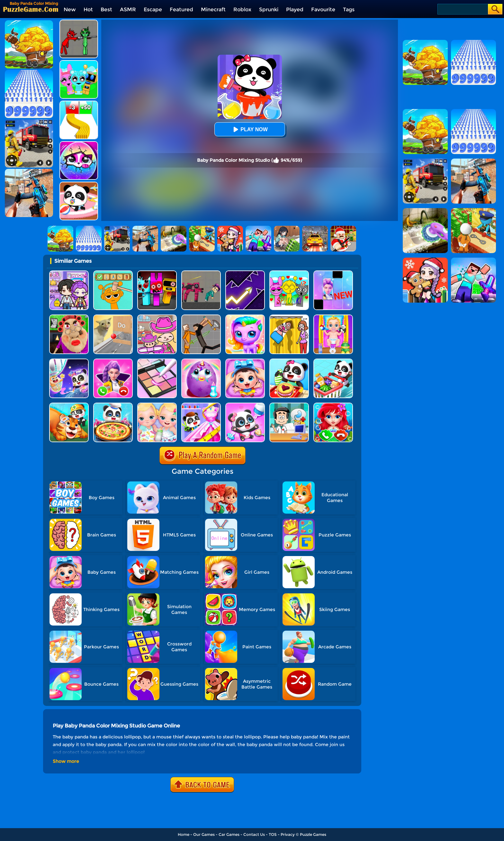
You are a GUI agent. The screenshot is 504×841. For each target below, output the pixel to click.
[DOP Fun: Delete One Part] (289, 317)
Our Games (204, 834)
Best (106, 9)
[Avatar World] (157, 317)
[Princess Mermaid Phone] (113, 361)
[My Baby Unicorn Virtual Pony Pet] (201, 361)
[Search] (462, 9)
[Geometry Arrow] (245, 273)
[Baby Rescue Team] (69, 405)
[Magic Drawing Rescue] (69, 361)
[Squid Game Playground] (201, 273)
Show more (66, 761)
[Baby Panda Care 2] (245, 361)
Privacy (288, 834)
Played (295, 9)
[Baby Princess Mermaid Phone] (333, 405)
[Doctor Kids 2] (289, 405)
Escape (153, 9)
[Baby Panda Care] (79, 184)
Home (184, 834)
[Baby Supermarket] (333, 361)
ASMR (128, 9)
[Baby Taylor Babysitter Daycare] (333, 317)
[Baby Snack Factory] (289, 361)
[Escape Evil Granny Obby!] (69, 317)
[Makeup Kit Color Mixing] (157, 361)
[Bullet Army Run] (79, 103)
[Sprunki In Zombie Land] (157, 273)
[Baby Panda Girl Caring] (245, 405)
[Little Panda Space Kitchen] (113, 405)
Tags (349, 9)
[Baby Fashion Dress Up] (201, 405)
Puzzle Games (313, 834)
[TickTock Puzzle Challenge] (113, 317)
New (70, 9)
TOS (273, 834)
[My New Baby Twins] (157, 405)
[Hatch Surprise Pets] (79, 144)
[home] (31, 9)
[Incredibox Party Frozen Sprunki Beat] (79, 63)
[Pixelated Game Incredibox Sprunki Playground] (79, 22)
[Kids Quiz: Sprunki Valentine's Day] (289, 273)
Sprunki (269, 9)
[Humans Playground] (201, 317)
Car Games (229, 834)
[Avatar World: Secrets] (69, 273)
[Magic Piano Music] (333, 273)
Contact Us (254, 834)
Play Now (249, 129)
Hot (88, 9)
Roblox (242, 9)
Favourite (323, 9)
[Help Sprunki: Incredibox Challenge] (113, 273)
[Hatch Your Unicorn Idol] (245, 317)
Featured (181, 9)
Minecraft (213, 9)
